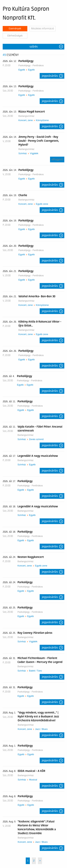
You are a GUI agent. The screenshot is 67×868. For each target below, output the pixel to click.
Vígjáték (34, 153)
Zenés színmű (36, 439)
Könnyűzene (42, 120)
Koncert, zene (26, 120)
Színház (23, 153)
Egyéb (22, 70)
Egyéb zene (42, 204)
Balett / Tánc (35, 671)
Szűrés (34, 47)
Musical (33, 780)
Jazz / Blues (41, 729)
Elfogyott (57, 160)
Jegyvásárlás (50, 76)
